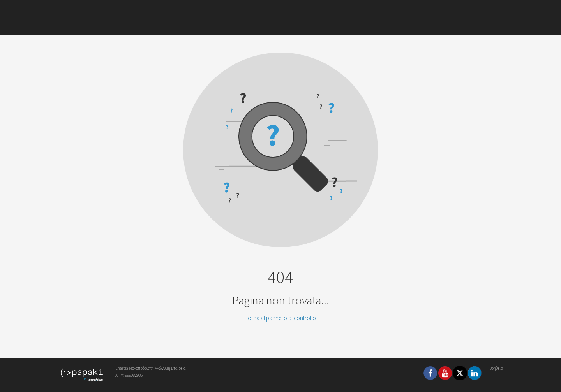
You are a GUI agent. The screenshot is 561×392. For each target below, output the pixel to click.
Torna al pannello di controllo (281, 318)
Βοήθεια (496, 368)
